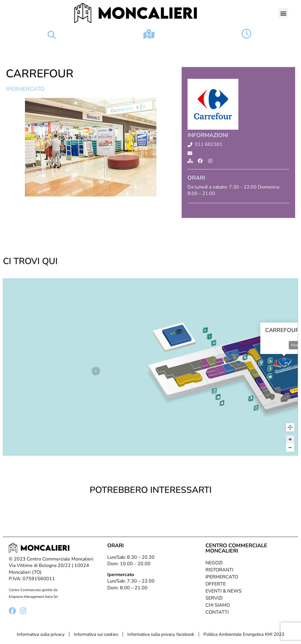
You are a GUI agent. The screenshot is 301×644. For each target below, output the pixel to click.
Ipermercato (25, 89)
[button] (283, 13)
